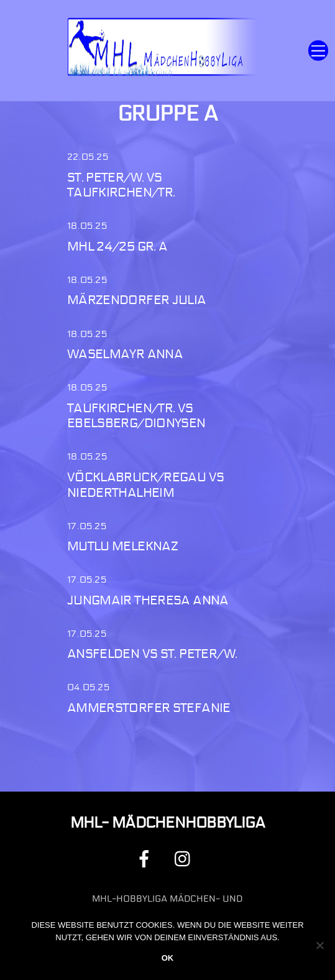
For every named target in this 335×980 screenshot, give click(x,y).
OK (168, 958)
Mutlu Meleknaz (122, 546)
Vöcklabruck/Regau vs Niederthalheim (146, 485)
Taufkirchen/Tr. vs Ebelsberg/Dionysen (136, 416)
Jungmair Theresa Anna (148, 600)
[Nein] (319, 945)
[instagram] (186, 858)
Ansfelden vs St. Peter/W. (152, 654)
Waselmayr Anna (125, 354)
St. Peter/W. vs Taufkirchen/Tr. (121, 185)
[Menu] (318, 51)
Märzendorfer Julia (137, 300)
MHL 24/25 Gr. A (117, 247)
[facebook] (146, 858)
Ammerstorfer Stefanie (149, 708)
